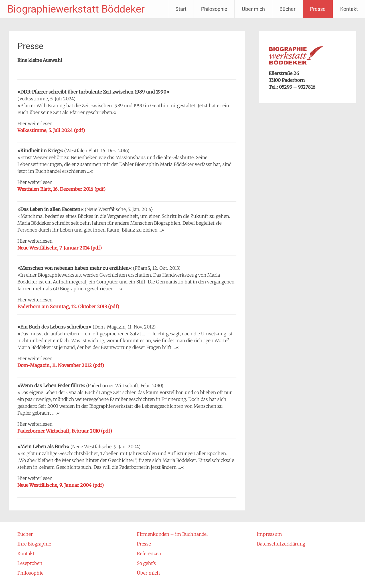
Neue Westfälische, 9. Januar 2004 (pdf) (61, 485)
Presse (318, 9)
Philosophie (214, 9)
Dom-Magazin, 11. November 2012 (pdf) (61, 365)
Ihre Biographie (34, 544)
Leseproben (30, 563)
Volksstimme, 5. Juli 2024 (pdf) (51, 130)
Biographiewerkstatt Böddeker (76, 9)
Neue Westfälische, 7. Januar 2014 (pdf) (60, 248)
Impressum (269, 534)
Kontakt (349, 9)
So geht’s (146, 563)
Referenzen (149, 553)
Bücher (287, 9)
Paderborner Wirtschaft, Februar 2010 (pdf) (65, 431)
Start (181, 9)
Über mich (253, 9)
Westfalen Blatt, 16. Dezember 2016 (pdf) (61, 189)
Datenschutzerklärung (281, 544)
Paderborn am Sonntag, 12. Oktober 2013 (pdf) (68, 307)
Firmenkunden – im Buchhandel (172, 534)
